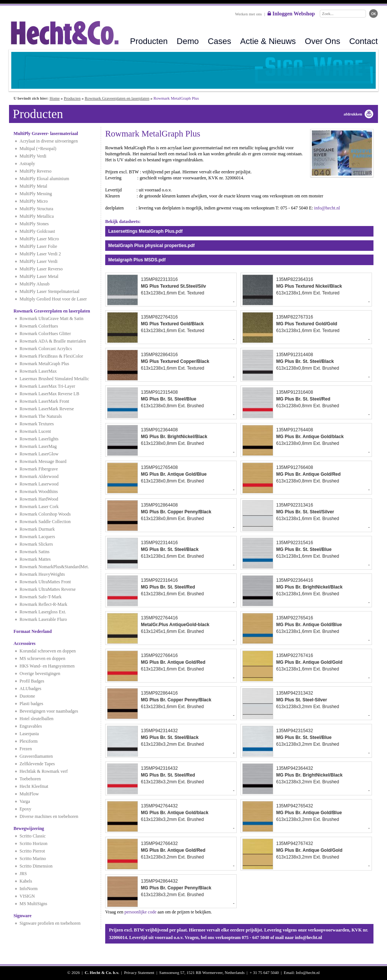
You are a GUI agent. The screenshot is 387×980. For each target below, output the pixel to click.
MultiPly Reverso (36, 171)
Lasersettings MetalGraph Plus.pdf (145, 231)
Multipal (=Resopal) (38, 149)
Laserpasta (29, 734)
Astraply (27, 164)
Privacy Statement (139, 972)
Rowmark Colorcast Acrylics (46, 349)
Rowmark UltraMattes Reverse (48, 589)
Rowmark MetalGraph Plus (44, 364)
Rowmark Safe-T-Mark (41, 597)
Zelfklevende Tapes (37, 764)
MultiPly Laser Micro (39, 239)
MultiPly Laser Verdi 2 (40, 254)
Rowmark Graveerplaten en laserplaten (117, 98)
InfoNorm (29, 889)
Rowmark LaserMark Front (44, 401)
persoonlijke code (140, 912)
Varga (25, 801)
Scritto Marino (33, 859)
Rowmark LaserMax (38, 371)
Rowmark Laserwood (39, 484)
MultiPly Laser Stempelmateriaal (49, 291)
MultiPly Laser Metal (39, 276)
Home (55, 98)
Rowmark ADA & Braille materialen (53, 341)
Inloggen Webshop (291, 14)
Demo (188, 41)
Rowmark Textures (37, 424)
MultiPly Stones (34, 224)
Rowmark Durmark (37, 529)
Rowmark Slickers (36, 544)
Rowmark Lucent (35, 431)
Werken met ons (249, 14)
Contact (363, 41)
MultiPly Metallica (37, 216)
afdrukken (353, 114)
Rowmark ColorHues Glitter (45, 334)
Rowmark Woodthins (39, 492)
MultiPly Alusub (35, 284)
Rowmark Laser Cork (39, 507)
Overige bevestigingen (40, 674)
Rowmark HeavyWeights (42, 574)
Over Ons (322, 41)
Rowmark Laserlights (39, 439)
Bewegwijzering (29, 828)
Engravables (31, 726)
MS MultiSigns (33, 904)
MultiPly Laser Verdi (39, 261)
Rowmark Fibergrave (39, 469)
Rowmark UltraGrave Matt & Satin (51, 319)
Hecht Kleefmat (34, 786)
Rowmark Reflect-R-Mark (43, 604)
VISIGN (27, 896)
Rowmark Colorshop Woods (45, 514)
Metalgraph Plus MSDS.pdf (137, 260)
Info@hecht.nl (308, 972)
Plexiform (29, 741)
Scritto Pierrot (32, 851)
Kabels (26, 881)
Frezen (26, 749)
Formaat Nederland (33, 631)
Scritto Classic (33, 836)
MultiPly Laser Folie (38, 246)
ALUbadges (30, 689)
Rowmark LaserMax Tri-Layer (47, 386)
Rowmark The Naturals (41, 416)
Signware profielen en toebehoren (50, 923)
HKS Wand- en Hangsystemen (47, 666)
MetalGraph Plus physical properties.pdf (151, 246)
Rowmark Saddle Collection (45, 522)
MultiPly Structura (36, 209)
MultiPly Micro (34, 201)
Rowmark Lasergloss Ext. (43, 612)
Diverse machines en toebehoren (49, 816)
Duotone (27, 696)
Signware (23, 916)
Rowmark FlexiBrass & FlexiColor (51, 356)
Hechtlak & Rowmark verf (44, 771)
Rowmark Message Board (43, 461)
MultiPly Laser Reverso (41, 269)
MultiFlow (29, 794)
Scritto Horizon (33, 843)
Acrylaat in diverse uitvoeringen (49, 141)
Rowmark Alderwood (39, 476)
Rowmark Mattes (35, 559)
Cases (219, 41)
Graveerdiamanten (36, 756)
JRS (23, 874)
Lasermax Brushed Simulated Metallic (54, 379)
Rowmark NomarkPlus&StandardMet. (54, 567)
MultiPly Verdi (33, 156)
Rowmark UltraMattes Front (45, 582)
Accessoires (24, 643)
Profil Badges (32, 681)
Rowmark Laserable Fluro (43, 619)
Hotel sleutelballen (36, 719)
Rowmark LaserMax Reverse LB (49, 394)
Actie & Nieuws (268, 41)
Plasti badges (31, 704)
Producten (149, 41)
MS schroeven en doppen (42, 658)
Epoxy (25, 809)
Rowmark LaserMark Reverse (47, 409)
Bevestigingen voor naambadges (49, 711)
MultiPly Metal (33, 186)
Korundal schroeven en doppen (48, 651)
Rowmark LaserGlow (39, 454)
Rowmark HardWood (39, 499)
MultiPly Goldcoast (37, 231)
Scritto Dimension (36, 866)
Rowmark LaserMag (38, 446)
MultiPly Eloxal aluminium (44, 179)
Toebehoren (30, 779)
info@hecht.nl (327, 208)
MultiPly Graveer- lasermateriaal (46, 133)
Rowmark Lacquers (37, 537)
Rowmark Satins (35, 552)
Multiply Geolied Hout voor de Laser (53, 299)
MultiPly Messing (36, 194)
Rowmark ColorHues (39, 326)
